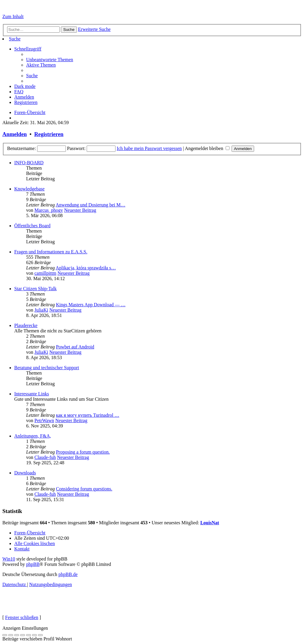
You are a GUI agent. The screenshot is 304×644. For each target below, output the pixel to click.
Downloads (25, 473)
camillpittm (45, 273)
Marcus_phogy (49, 210)
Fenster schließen (22, 617)
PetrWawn (44, 420)
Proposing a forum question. (83, 452)
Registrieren (49, 134)
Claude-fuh (45, 457)
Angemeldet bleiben (207, 148)
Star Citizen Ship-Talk (35, 289)
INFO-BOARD (29, 163)
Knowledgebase (29, 189)
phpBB (33, 564)
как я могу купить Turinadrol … (87, 415)
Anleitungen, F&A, (33, 436)
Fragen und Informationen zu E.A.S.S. (51, 252)
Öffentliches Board (32, 226)
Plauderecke (26, 325)
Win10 (9, 559)
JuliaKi (41, 310)
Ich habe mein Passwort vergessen (149, 148)
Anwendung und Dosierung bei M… (91, 205)
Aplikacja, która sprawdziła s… (86, 268)
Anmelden (15, 134)
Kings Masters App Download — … (91, 305)
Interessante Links (32, 394)
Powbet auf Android (75, 347)
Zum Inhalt (13, 16)
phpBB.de (68, 574)
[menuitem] (15, 39)
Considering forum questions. (84, 489)
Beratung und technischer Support (47, 368)
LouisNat (210, 523)
